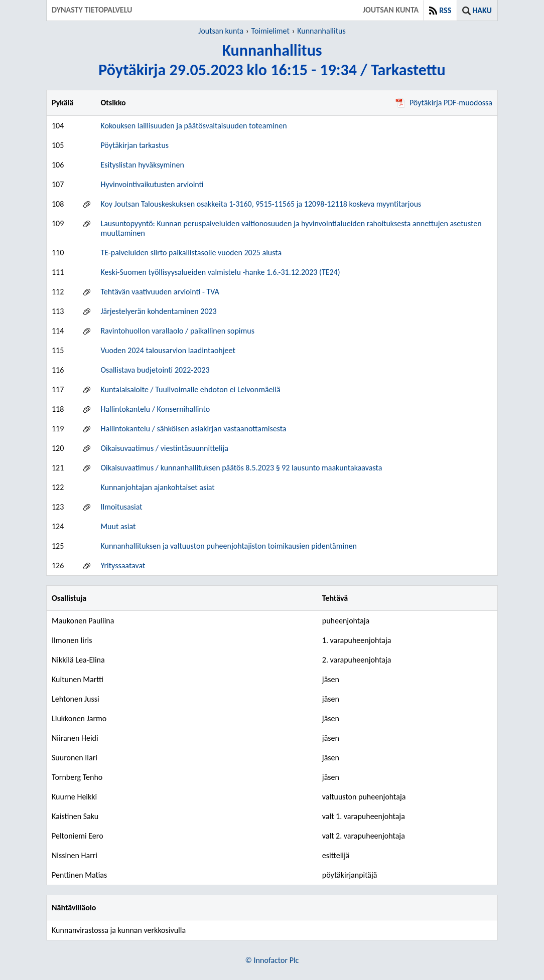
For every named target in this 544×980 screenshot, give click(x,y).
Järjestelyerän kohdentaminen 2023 (158, 311)
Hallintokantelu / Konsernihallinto (155, 409)
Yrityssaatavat (123, 565)
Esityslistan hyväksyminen (142, 165)
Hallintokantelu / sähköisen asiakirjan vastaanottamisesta (193, 429)
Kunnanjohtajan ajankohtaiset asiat (157, 487)
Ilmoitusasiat (121, 507)
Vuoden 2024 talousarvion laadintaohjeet (168, 350)
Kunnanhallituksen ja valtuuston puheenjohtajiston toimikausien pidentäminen (229, 546)
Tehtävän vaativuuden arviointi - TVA (160, 292)
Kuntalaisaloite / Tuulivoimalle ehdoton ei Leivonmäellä (190, 389)
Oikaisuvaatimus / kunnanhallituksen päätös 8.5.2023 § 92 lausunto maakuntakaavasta (241, 468)
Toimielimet (270, 31)
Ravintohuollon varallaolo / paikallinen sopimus (177, 331)
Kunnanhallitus (321, 31)
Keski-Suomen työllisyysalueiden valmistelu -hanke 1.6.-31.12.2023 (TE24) (220, 272)
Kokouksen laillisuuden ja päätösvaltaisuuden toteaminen (193, 126)
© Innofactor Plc (272, 960)
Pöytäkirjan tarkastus (134, 145)
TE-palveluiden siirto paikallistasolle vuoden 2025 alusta (191, 253)
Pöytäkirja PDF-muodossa (444, 103)
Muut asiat (118, 526)
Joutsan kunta (221, 31)
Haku (482, 10)
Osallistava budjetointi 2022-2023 (155, 370)
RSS (445, 10)
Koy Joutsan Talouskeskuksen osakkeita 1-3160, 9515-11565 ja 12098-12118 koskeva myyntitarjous (261, 204)
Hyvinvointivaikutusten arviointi (152, 184)
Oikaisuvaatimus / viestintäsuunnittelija (164, 448)
